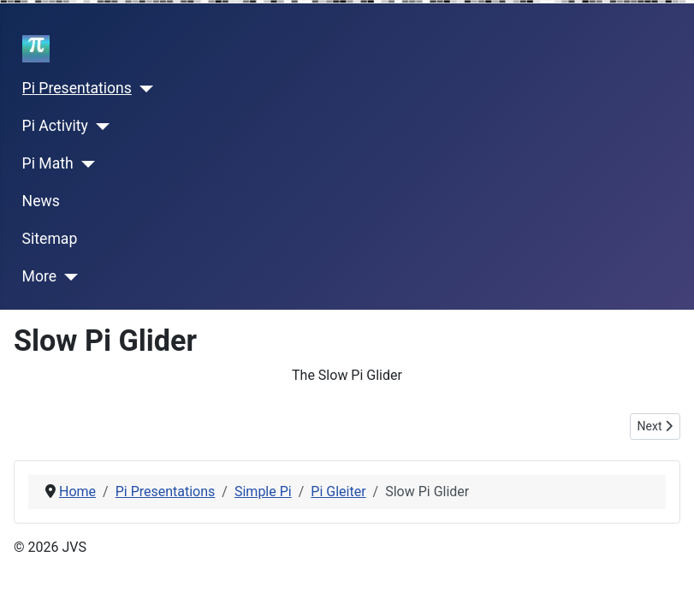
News (41, 201)
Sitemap (50, 239)
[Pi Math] (84, 164)
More (40, 276)
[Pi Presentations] (142, 89)
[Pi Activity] (99, 127)
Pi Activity (55, 126)
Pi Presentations (77, 88)
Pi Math (48, 163)
